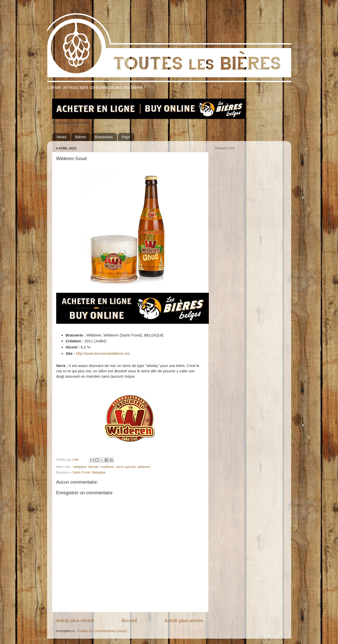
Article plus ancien (184, 620)
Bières (81, 137)
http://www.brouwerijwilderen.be (103, 353)
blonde (93, 467)
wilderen (144, 467)
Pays (126, 137)
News (62, 137)
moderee (107, 467)
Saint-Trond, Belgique (89, 472)
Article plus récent (75, 620)
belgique (80, 467)
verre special (126, 467)
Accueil (129, 620)
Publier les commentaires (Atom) (102, 631)
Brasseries (104, 137)
